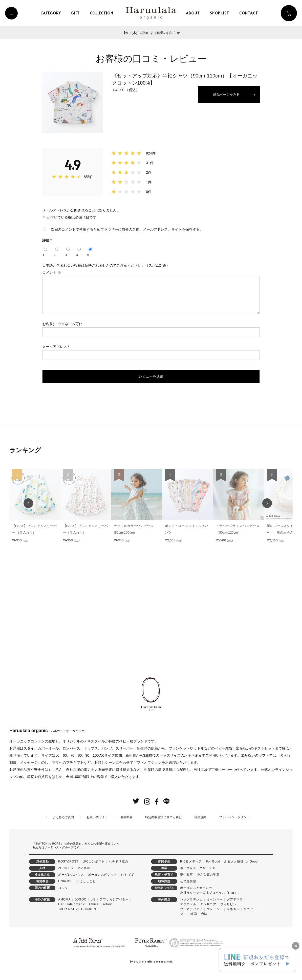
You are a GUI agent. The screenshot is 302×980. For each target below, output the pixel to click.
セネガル (233, 917)
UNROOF (65, 889)
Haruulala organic (72, 912)
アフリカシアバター (114, 907)
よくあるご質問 (63, 825)
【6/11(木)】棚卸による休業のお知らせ (151, 33)
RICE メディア (191, 869)
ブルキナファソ (191, 917)
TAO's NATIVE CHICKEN (77, 917)
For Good (213, 869)
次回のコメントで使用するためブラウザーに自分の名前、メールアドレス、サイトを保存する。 (127, 229)
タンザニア (208, 912)
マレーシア (215, 917)
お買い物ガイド (97, 825)
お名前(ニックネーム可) (62, 330)
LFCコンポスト (94, 869)
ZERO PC (66, 876)
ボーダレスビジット (102, 883)
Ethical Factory (100, 912)
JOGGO (81, 907)
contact (250, 13)
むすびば (127, 883)
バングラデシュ (191, 907)
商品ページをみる (225, 95)
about (195, 13)
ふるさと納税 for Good (241, 869)
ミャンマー (215, 907)
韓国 (194, 922)
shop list (221, 13)
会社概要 (126, 825)
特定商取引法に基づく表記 (163, 825)
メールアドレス (56, 353)
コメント (52, 272)
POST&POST (68, 869)
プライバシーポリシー (234, 825)
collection (103, 13)
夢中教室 (187, 883)
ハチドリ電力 (118, 869)
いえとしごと (86, 889)
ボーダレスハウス (71, 883)
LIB (93, 907)
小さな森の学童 (208, 883)
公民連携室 (188, 889)
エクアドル (188, 912)
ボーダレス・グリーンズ (198, 876)
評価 (47, 240)
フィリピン (228, 912)
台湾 (204, 922)
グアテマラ (235, 907)
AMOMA (64, 907)
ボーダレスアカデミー (196, 896)
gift (77, 13)
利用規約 (200, 825)
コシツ (63, 896)
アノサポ (84, 876)
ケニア (248, 917)
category (52, 13)
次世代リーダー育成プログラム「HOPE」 (210, 901)
